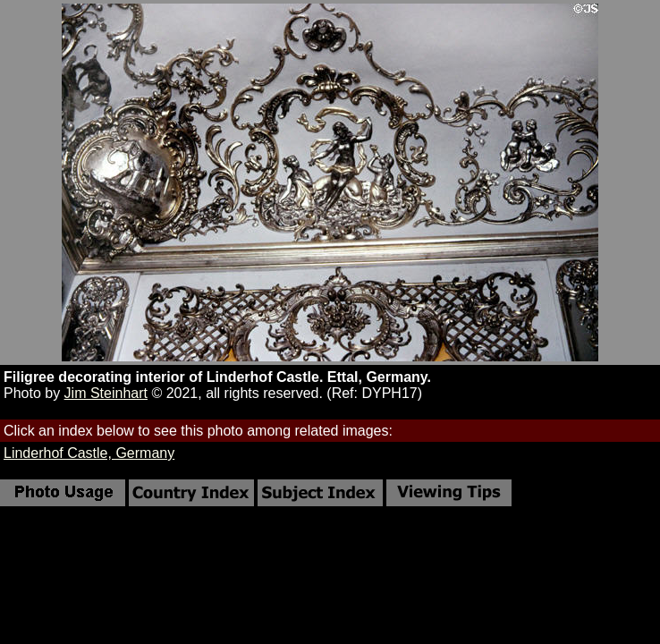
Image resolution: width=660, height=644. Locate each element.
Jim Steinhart (106, 393)
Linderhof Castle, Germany (89, 453)
